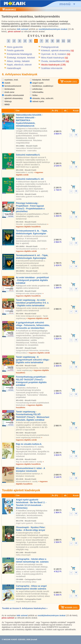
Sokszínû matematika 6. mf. (30, 179)
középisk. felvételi (40, 80)
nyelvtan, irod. (10, 80)
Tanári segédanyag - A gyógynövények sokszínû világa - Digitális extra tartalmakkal (33, 360)
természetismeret (12, 86)
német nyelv (37, 101)
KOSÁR (66, 82)
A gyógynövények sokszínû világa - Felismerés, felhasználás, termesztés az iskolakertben (33, 325)
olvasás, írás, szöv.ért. (42, 98)
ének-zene (8, 92)
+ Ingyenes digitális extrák (37, 318)
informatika (37, 92)
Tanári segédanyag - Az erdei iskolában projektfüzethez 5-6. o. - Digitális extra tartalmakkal (32, 303)
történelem (9, 89)
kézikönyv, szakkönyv (42, 86)
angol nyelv (37, 83)
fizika (34, 95)
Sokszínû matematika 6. (28, 155)
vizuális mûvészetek (13, 95)
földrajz (7, 101)
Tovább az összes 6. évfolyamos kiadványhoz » (25, 608)
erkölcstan (36, 89)
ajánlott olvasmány (12, 98)
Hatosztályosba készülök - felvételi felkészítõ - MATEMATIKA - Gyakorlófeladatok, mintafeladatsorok (29, 120)
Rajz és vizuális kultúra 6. (29, 444)
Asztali (34, 639)
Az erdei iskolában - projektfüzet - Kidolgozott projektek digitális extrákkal (32, 280)
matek (6, 83)
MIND (6, 105)
